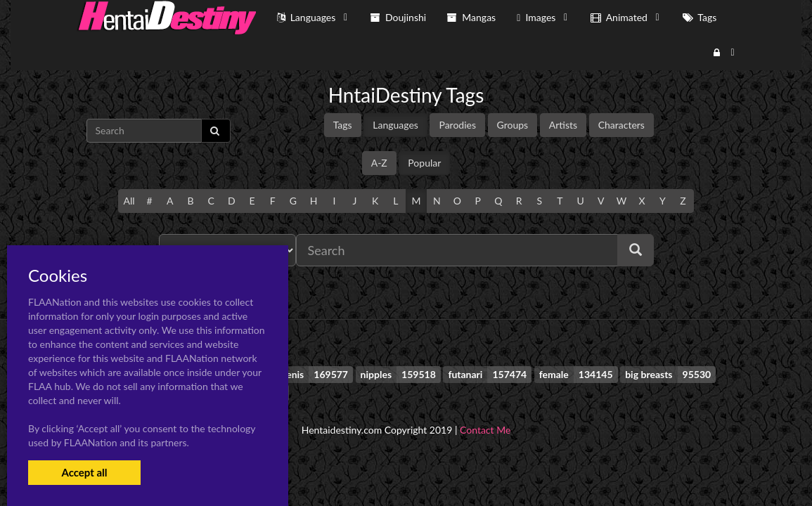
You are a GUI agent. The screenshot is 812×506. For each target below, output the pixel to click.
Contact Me (485, 430)
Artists (563, 125)
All (129, 201)
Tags (343, 125)
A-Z (379, 163)
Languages (395, 125)
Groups (513, 125)
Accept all (84, 472)
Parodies (457, 125)
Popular (424, 163)
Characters (621, 125)
